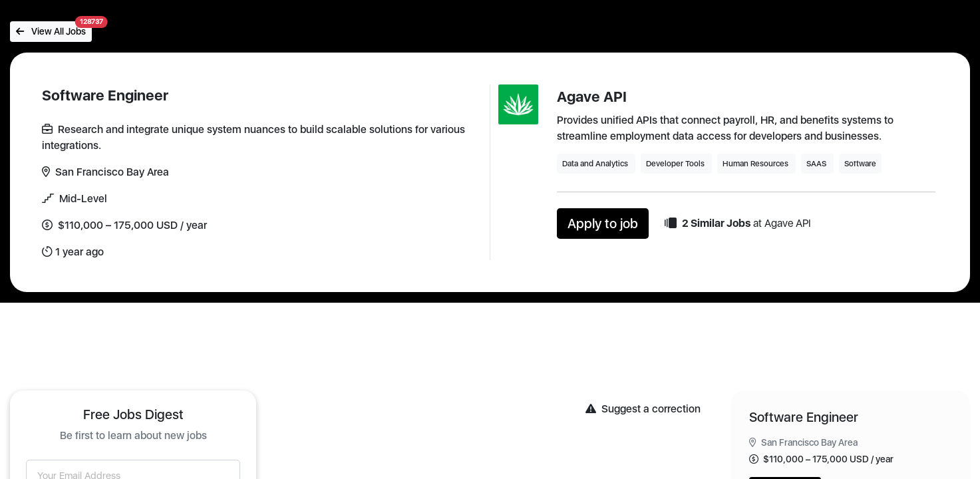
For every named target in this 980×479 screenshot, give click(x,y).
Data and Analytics (596, 164)
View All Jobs (54, 29)
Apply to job (603, 224)
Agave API (592, 96)
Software (860, 164)
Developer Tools (676, 164)
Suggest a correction (643, 409)
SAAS (817, 164)
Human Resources (756, 164)
